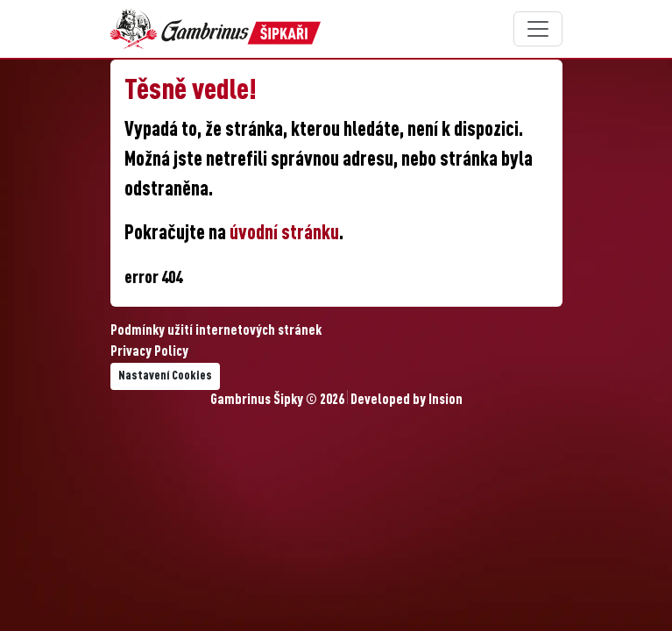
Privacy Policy (149, 352)
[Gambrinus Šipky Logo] (216, 29)
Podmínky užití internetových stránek (216, 331)
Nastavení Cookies (165, 376)
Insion (446, 401)
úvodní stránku (284, 234)
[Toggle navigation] (538, 29)
